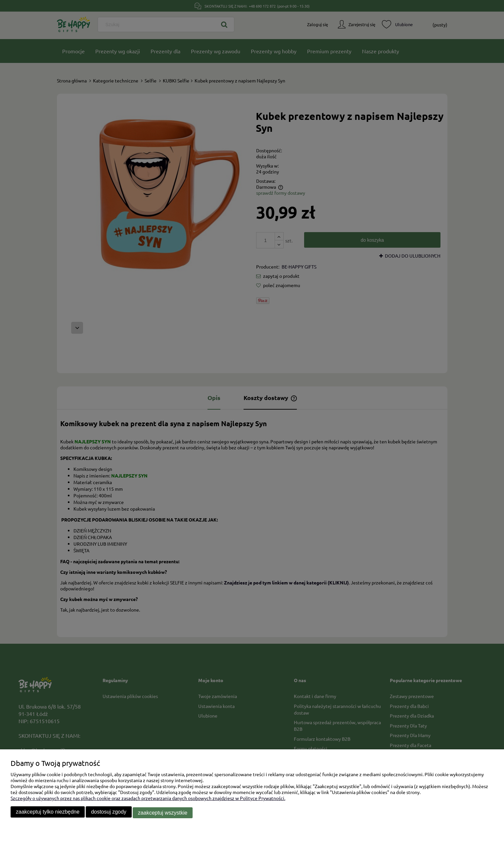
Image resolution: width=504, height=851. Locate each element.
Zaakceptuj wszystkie (163, 813)
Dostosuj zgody (109, 813)
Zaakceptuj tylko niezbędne (48, 813)
